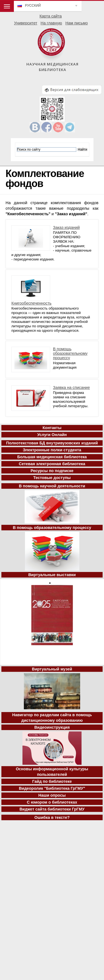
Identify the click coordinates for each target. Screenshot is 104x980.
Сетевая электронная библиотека (52, 464)
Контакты (52, 428)
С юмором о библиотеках (52, 802)
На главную (51, 23)
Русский (33, 6)
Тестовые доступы (52, 478)
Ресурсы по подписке (52, 471)
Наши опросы (52, 795)
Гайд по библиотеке (52, 781)
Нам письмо (77, 23)
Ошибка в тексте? (52, 817)
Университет (26, 23)
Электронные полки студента (52, 450)
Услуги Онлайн (52, 435)
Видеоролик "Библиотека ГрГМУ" (52, 788)
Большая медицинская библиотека (52, 457)
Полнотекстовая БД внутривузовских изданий (52, 443)
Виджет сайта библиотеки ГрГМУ (52, 809)
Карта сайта (50, 16)
